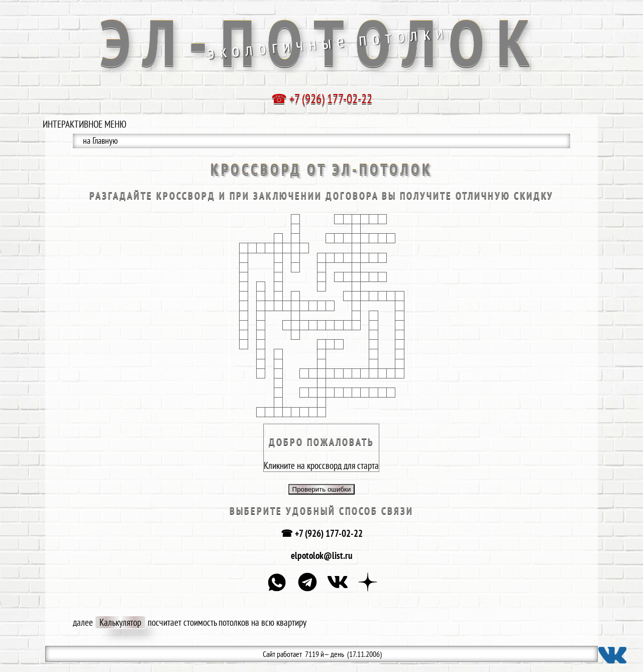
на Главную (100, 140)
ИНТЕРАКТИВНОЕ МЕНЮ (85, 124)
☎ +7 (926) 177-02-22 (322, 533)
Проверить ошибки (322, 489)
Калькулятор (120, 622)
